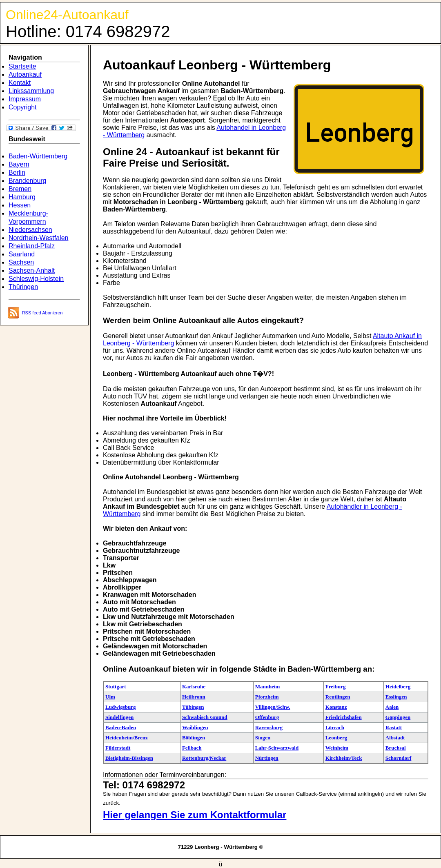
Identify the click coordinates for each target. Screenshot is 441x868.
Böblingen (194, 738)
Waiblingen (195, 727)
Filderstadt (118, 748)
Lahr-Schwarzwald (277, 748)
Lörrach (335, 727)
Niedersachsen (30, 230)
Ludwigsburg (120, 707)
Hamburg (22, 197)
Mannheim (268, 687)
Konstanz (336, 707)
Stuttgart (116, 687)
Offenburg (267, 717)
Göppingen (398, 717)
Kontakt (20, 83)
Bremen (20, 189)
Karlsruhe (194, 687)
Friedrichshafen (344, 717)
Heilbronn (194, 697)
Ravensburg (269, 727)
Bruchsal (396, 748)
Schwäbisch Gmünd (205, 717)
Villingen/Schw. (273, 707)
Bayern (19, 164)
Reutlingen (338, 697)
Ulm (110, 697)
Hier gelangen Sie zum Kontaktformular (195, 815)
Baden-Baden (121, 727)
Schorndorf (399, 758)
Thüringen (23, 287)
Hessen (20, 205)
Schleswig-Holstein (36, 279)
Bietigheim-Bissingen (129, 758)
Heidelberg (398, 687)
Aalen (392, 707)
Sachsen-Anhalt (32, 270)
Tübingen (193, 707)
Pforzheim (267, 697)
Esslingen (396, 697)
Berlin (17, 172)
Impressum (25, 99)
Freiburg (336, 687)
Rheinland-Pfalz (32, 246)
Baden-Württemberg (38, 156)
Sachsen (21, 262)
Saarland (22, 254)
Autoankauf (25, 75)
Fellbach (192, 748)
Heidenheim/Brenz (127, 738)
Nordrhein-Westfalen (38, 238)
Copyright (22, 107)
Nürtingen (267, 758)
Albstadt (395, 738)
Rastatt (394, 727)
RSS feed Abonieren (42, 313)
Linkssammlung (31, 91)
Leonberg (336, 738)
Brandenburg (28, 181)
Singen (263, 738)
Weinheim (337, 748)
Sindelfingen (119, 717)
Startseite (22, 66)
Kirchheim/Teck (344, 758)
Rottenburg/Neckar (204, 758)
